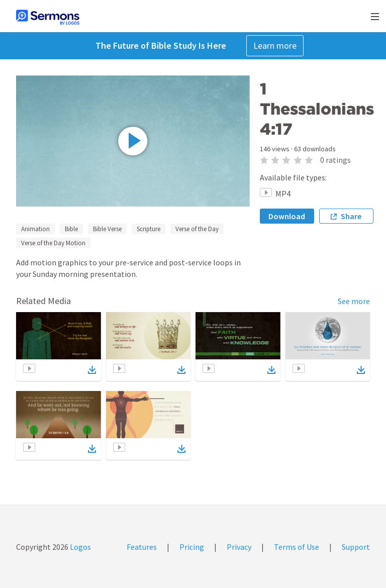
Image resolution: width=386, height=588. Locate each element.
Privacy (239, 547)
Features (142, 547)
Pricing (192, 547)
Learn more (275, 45)
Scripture (149, 229)
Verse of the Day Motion (53, 243)
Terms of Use (297, 547)
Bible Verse (107, 229)
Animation (35, 229)
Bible (71, 229)
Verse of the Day (197, 229)
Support (356, 547)
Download (287, 216)
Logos (80, 547)
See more (354, 301)
